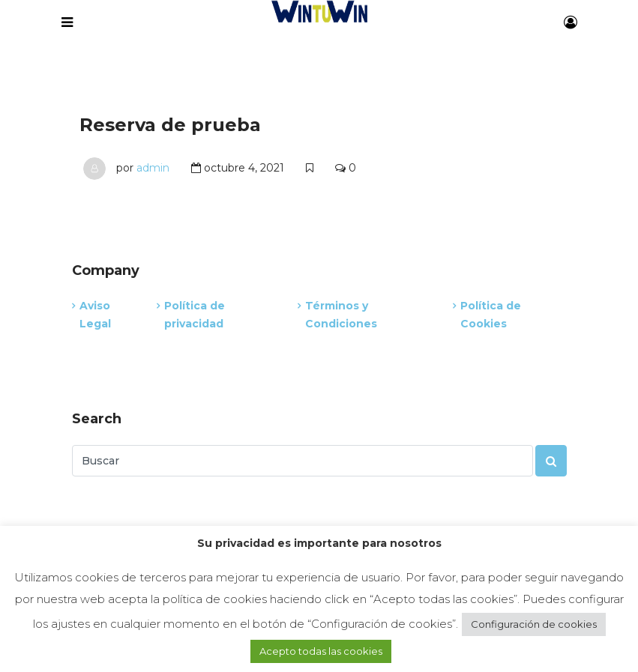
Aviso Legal (95, 315)
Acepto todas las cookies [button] (321, 651)
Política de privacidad (195, 315)
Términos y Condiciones (341, 315)
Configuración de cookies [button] (534, 624)
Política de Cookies (491, 315)
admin (153, 168)
